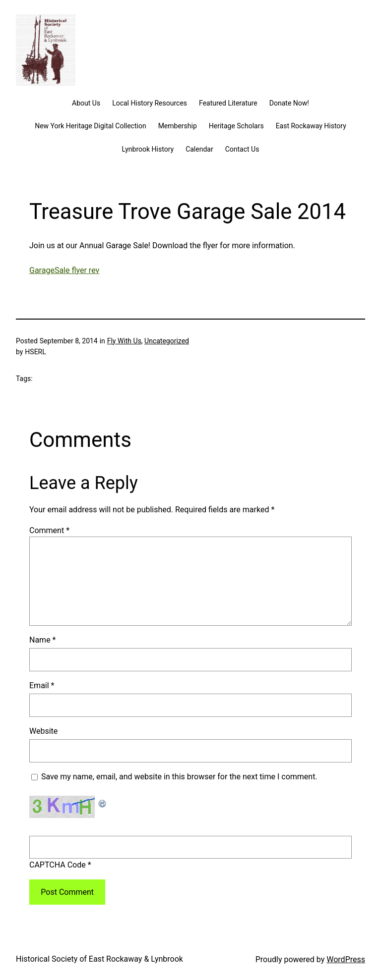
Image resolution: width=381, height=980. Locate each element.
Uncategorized (167, 341)
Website (43, 731)
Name (43, 640)
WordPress (346, 959)
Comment (49, 530)
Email (42, 685)
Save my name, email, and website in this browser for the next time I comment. (179, 777)
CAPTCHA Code (58, 865)
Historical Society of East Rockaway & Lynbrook (99, 959)
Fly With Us (124, 341)
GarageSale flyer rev (64, 270)
